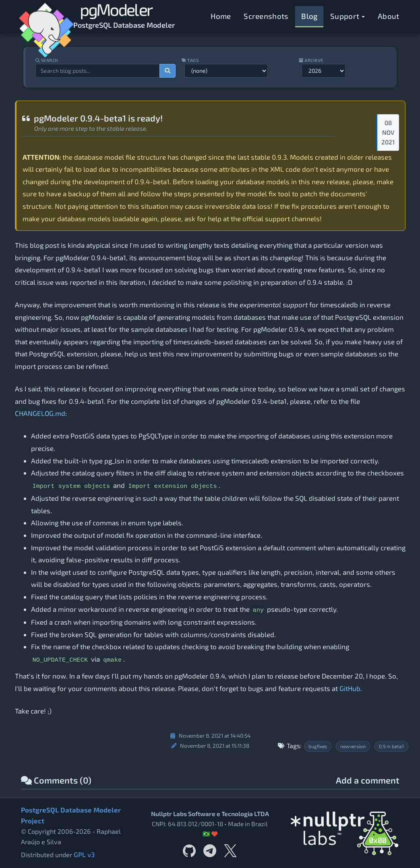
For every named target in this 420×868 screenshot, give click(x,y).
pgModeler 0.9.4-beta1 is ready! (92, 118)
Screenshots (266, 16)
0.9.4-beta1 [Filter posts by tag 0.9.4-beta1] (391, 746)
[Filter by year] (325, 71)
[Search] (167, 71)
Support (348, 16)
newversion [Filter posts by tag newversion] (353, 746)
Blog (309, 16)
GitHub (350, 688)
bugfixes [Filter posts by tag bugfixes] (318, 746)
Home (221, 16)
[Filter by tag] (226, 71)
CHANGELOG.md (40, 413)
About (389, 16)
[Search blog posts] (96, 71)
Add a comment (368, 780)
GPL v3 (84, 854)
